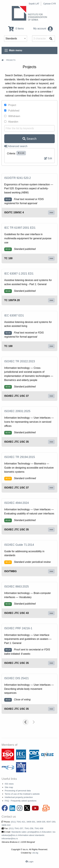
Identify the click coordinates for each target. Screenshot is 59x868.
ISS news (9, 784)
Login (31, 862)
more (51, 212)
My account (43, 29)
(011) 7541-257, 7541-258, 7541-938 (26, 828)
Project (10, 105)
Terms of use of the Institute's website (22, 794)
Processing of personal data (18, 791)
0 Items (16, 29)
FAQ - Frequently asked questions (21, 801)
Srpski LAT (34, 4)
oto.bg (35, 853)
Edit (48, 158)
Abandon (11, 122)
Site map (9, 787)
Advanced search (16, 146)
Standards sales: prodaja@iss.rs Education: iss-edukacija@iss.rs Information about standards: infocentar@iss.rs (29, 835)
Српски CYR (50, 4)
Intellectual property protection (19, 797)
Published (12, 111)
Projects (11, 60)
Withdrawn (12, 116)
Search (29, 139)
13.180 (21, 153)
